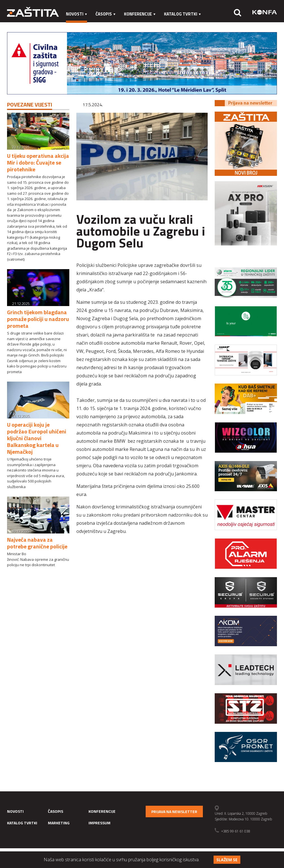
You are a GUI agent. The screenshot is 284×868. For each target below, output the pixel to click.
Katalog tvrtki (182, 14)
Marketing (78, 25)
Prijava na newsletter (174, 811)
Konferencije (140, 14)
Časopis (106, 14)
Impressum (110, 25)
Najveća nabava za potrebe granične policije (37, 543)
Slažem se (227, 860)
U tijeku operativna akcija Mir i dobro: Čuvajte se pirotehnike (38, 162)
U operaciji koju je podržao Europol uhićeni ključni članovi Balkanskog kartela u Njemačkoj (37, 438)
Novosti (76, 14)
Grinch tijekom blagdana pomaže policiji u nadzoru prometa (38, 319)
